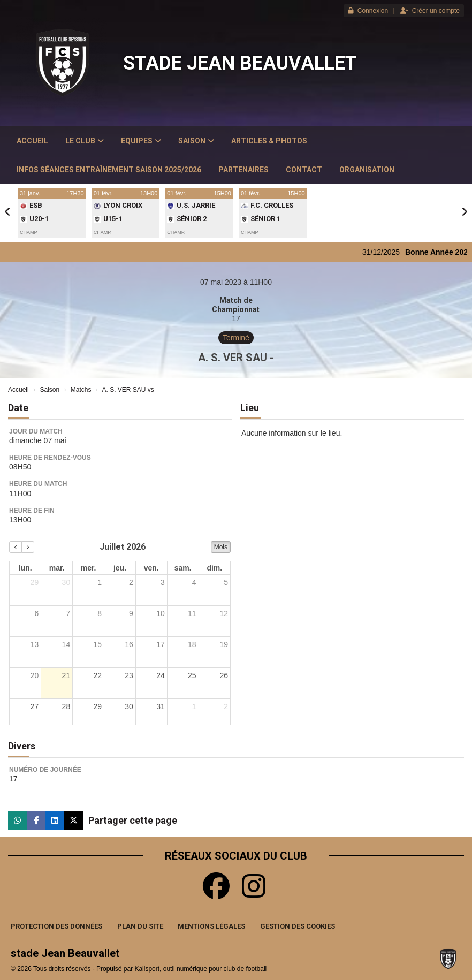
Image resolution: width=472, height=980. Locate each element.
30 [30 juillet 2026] (129, 706)
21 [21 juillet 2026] (66, 675)
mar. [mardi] (57, 568)
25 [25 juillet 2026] (192, 675)
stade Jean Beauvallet (240, 63)
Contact (304, 170)
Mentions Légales (211, 926)
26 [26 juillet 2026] (224, 675)
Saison (196, 141)
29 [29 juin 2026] (35, 582)
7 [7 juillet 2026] (68, 613)
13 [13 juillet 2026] (35, 644)
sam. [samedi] (183, 568)
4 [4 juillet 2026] (194, 582)
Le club (85, 141)
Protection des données (56, 926)
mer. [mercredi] (89, 568)
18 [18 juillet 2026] (192, 644)
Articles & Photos (269, 141)
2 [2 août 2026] (226, 706)
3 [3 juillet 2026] (163, 582)
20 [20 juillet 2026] (35, 675)
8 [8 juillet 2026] (100, 613)
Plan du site (140, 926)
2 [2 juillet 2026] (131, 582)
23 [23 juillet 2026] (129, 675)
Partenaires (243, 170)
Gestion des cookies (298, 926)
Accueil (32, 141)
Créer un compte (430, 11)
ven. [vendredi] (151, 568)
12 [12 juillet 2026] (224, 613)
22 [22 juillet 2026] (97, 675)
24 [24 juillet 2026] (161, 675)
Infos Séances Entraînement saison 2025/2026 (109, 170)
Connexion (368, 11)
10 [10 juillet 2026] (161, 613)
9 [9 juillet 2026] (131, 613)
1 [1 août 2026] (194, 706)
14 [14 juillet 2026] (66, 644)
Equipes (141, 141)
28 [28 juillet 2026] (66, 706)
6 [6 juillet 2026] (37, 613)
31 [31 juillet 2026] (161, 706)
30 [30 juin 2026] (66, 582)
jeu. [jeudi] (120, 568)
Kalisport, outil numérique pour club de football (200, 969)
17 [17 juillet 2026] (161, 644)
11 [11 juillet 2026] (192, 613)
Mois (221, 547)
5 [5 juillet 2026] (226, 582)
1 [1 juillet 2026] (100, 582)
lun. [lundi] (25, 568)
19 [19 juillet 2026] (224, 644)
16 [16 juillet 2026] (129, 644)
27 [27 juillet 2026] (35, 706)
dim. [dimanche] (214, 568)
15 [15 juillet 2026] (97, 644)
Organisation (367, 170)
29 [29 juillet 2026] (97, 706)
